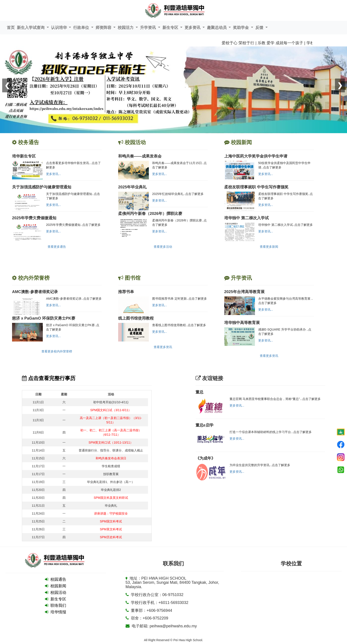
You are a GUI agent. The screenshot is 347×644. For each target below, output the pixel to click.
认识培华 (60, 28)
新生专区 (171, 28)
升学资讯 (149, 28)
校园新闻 (58, 586)
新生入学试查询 (31, 28)
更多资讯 (193, 28)
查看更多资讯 (163, 347)
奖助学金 (241, 28)
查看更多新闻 (269, 247)
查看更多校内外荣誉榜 (57, 351)
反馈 (260, 28)
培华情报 (58, 612)
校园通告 (58, 579)
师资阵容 (104, 28)
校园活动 (58, 593)
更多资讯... (53, 174)
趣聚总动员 (217, 28)
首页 (11, 28)
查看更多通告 (57, 247)
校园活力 (126, 28)
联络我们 (58, 605)
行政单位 (82, 28)
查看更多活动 (163, 247)
